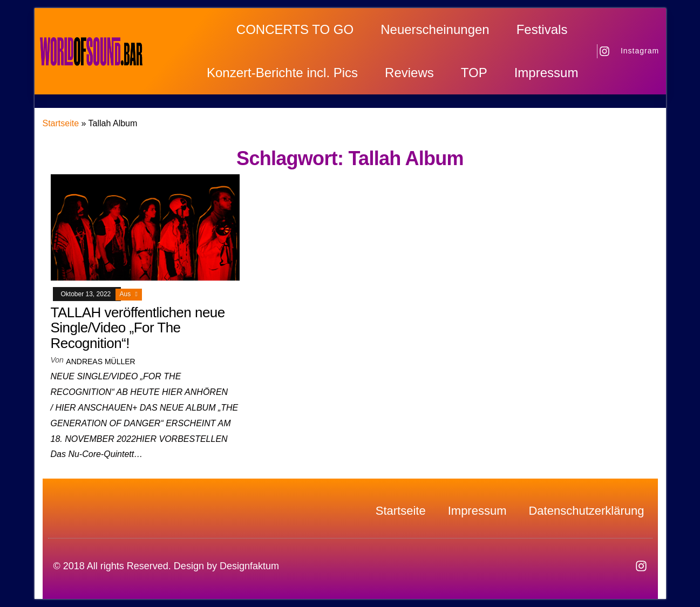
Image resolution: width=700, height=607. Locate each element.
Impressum (546, 73)
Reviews (409, 73)
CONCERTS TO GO (295, 29)
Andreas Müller (100, 362)
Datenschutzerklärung (586, 511)
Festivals (542, 29)
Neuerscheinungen (435, 29)
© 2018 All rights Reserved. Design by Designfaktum (166, 566)
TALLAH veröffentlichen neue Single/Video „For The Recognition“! (138, 328)
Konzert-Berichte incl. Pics (282, 73)
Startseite (61, 123)
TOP (474, 73)
